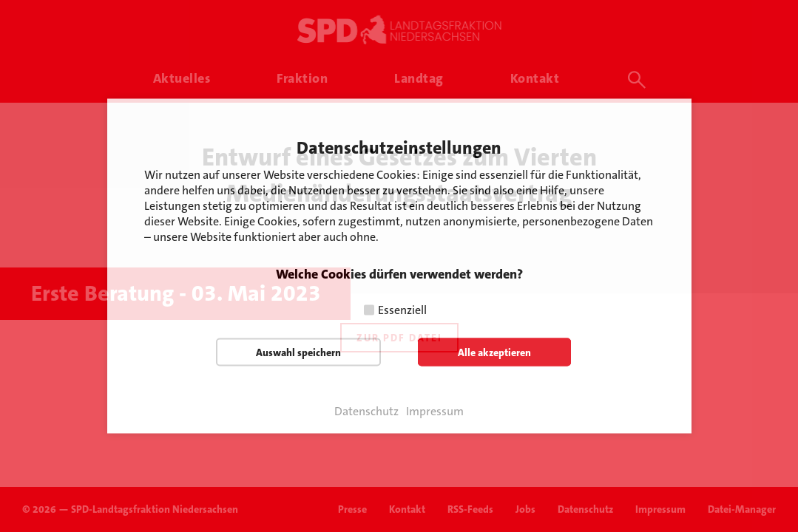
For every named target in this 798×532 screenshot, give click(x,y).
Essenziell (402, 310)
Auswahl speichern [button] (298, 352)
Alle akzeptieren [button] (494, 352)
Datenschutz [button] (366, 412)
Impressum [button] (435, 412)
